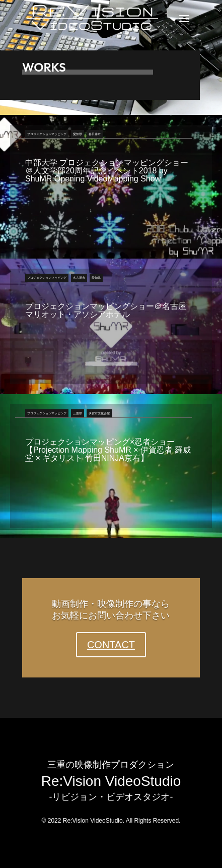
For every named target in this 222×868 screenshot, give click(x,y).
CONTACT (111, 645)
